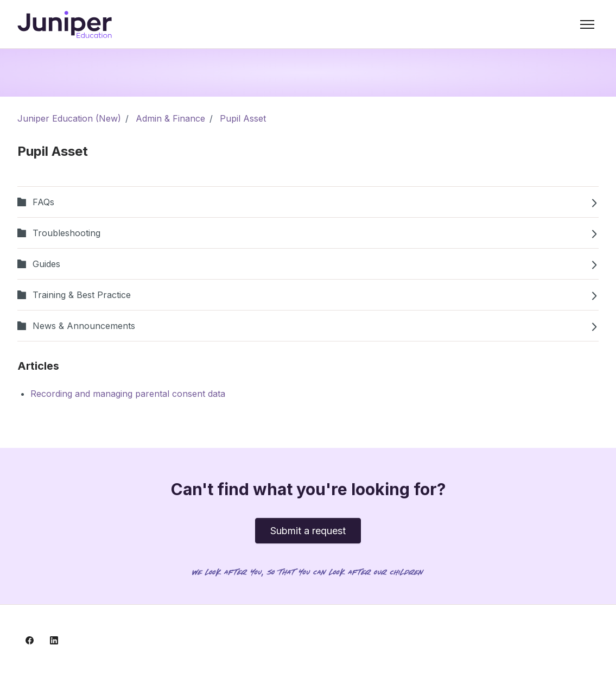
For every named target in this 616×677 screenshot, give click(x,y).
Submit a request (308, 531)
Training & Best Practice (308, 295)
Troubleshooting (308, 233)
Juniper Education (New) (69, 118)
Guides (308, 264)
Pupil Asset (243, 118)
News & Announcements (308, 326)
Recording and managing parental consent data (128, 394)
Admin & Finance (170, 118)
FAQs (308, 202)
